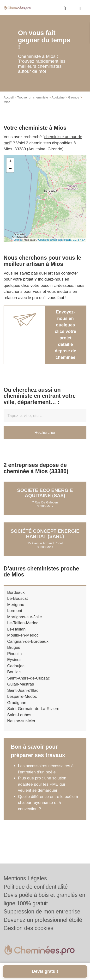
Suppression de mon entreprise (42, 912)
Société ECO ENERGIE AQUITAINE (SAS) (45, 493)
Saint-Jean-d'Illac (23, 690)
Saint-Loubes (19, 715)
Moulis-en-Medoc (23, 635)
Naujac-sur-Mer (21, 721)
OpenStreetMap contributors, (55, 240)
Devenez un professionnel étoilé (43, 920)
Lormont (15, 611)
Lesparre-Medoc (22, 696)
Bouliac (14, 672)
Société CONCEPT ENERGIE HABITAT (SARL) (45, 534)
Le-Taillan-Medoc (23, 623)
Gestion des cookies (28, 928)
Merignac (16, 605)
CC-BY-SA (79, 240)
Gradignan (17, 703)
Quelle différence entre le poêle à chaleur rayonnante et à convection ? (48, 803)
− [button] (10, 169)
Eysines (14, 660)
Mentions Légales (25, 878)
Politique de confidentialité (36, 887)
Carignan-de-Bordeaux (28, 641)
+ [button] (10, 162)
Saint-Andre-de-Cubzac (29, 678)
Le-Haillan (16, 629)
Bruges (14, 647)
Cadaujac (16, 666)
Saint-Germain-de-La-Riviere (33, 709)
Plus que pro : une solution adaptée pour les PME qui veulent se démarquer (42, 784)
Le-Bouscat (18, 598)
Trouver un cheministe (33, 97)
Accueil (9, 97)
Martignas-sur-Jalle (25, 617)
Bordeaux (16, 592)
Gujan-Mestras (21, 684)
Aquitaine (58, 97)
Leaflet (18, 240)
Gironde (74, 97)
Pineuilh (15, 654)
